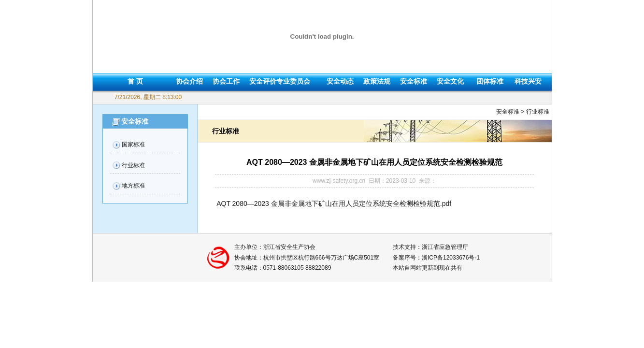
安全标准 (414, 81)
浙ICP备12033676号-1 (451, 258)
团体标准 (490, 81)
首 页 (135, 81)
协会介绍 (189, 81)
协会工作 (226, 81)
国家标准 (133, 145)
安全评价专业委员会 (280, 81)
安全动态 (340, 81)
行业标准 (133, 165)
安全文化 (450, 81)
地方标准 (133, 186)
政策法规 (377, 81)
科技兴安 (528, 81)
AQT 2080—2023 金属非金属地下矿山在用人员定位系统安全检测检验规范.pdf (334, 203)
